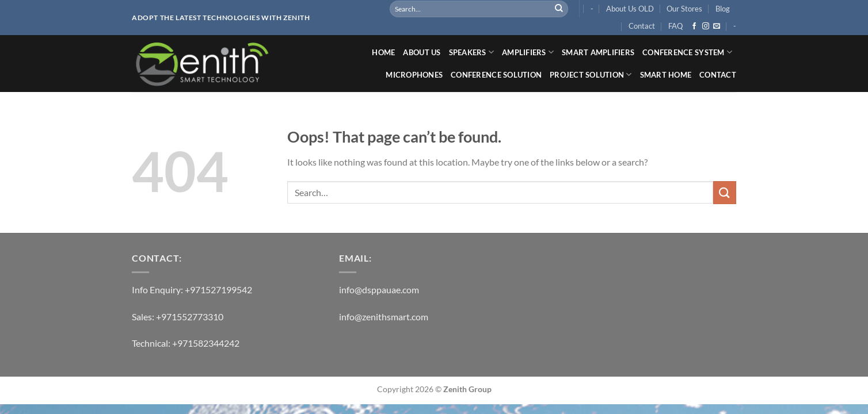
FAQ (675, 26)
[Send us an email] (717, 26)
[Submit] (559, 9)
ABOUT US (422, 52)
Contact (642, 26)
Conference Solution (496, 75)
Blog (723, 9)
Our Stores (684, 9)
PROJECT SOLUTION (591, 74)
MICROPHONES (414, 75)
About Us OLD (630, 9)
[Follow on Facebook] (694, 26)
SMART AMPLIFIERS (598, 52)
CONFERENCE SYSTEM (687, 52)
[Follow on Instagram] (706, 26)
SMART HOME (666, 75)
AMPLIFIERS (528, 52)
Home (383, 52)
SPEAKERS (472, 52)
